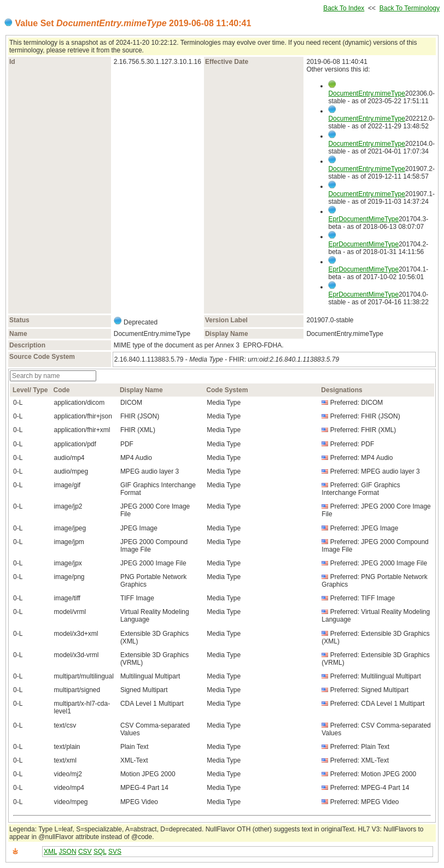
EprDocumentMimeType (363, 219)
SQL (100, 852)
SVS (115, 852)
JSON (68, 852)
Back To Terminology (410, 8)
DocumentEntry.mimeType (367, 93)
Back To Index (344, 8)
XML (50, 852)
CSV (85, 852)
